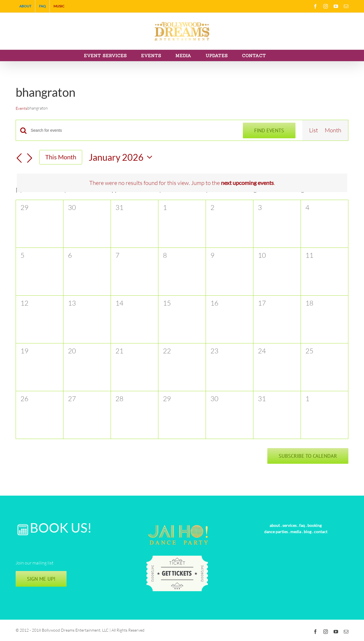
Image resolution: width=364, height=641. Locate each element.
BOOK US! (61, 528)
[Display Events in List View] (314, 130)
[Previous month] (19, 158)
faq (302, 525)
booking (315, 525)
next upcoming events (247, 183)
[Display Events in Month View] (333, 130)
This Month (61, 157)
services (289, 525)
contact (321, 532)
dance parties (276, 532)
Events (21, 108)
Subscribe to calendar (308, 456)
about (275, 525)
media (296, 532)
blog (308, 532)
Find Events (269, 130)
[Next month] (30, 158)
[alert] (182, 183)
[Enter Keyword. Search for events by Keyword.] (133, 130)
